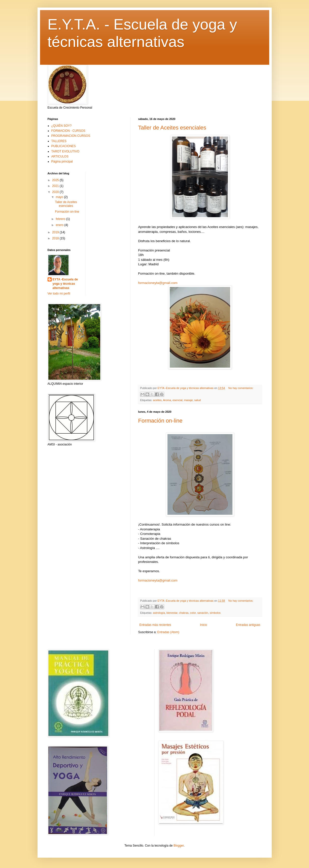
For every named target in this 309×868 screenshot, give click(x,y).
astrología (159, 613)
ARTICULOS (60, 156)
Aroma (167, 400)
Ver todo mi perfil (59, 294)
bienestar (172, 613)
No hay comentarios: (241, 388)
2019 (56, 232)
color (193, 613)
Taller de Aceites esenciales (172, 128)
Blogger (179, 846)
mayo (60, 197)
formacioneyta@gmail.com (158, 283)
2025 (56, 180)
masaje (188, 400)
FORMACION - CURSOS (68, 131)
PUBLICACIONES (64, 146)
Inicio (203, 625)
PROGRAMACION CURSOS (71, 136)
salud (197, 400)
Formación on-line (160, 421)
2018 (56, 238)
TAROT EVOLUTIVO (65, 151)
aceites (157, 400)
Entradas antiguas (248, 625)
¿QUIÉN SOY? (62, 126)
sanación (203, 613)
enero (60, 225)
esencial (178, 400)
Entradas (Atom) (168, 632)
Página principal (62, 162)
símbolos (215, 613)
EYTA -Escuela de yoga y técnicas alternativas (65, 284)
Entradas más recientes (155, 625)
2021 (56, 186)
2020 (56, 192)
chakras (184, 613)
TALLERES (59, 141)
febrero (61, 219)
